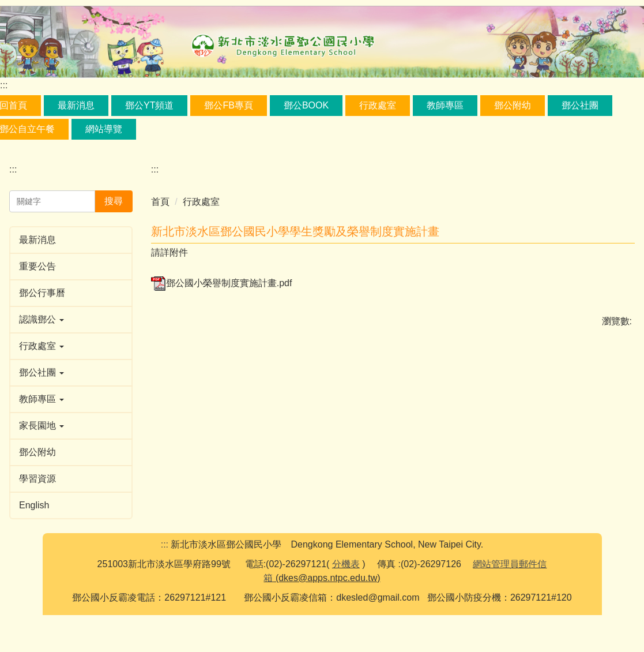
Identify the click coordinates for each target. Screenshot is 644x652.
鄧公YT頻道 (149, 105)
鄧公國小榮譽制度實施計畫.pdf (222, 303)
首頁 (160, 202)
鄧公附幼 (513, 105)
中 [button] (602, 254)
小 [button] (579, 254)
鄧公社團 (580, 105)
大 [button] (624, 254)
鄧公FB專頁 (228, 105)
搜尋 (114, 201)
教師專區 (445, 105)
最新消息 (76, 105)
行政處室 (378, 105)
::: (4, 85)
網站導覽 (104, 129)
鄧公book (306, 105)
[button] (71, 320)
